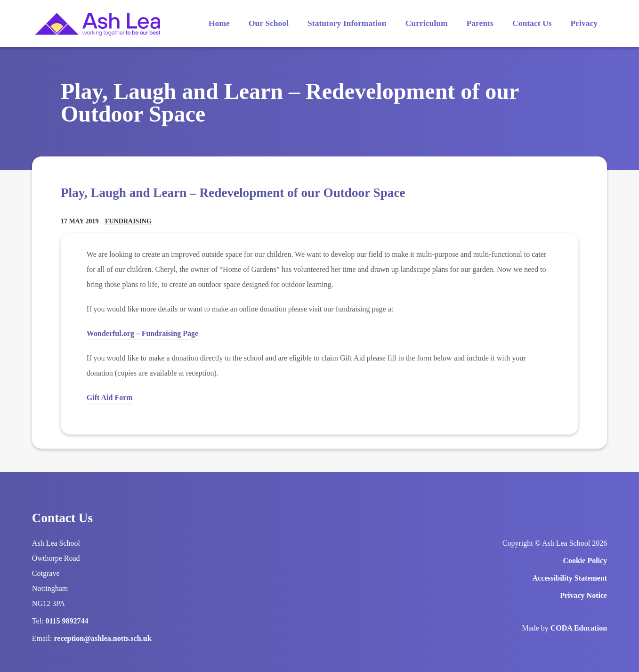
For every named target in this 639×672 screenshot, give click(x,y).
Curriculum (427, 23)
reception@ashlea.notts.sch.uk (103, 638)
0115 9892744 (67, 621)
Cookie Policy (585, 561)
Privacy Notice (583, 595)
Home (219, 23)
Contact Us (532, 23)
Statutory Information (347, 23)
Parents (480, 23)
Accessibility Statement (570, 578)
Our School (269, 23)
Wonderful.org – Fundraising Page (142, 335)
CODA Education (579, 628)
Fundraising (128, 221)
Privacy (584, 23)
